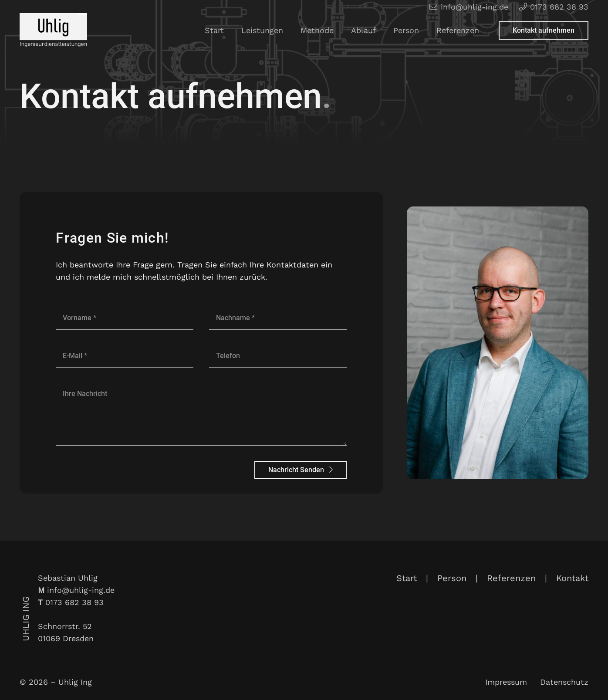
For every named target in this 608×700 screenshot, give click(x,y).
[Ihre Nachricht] (201, 414)
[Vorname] (125, 318)
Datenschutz (564, 682)
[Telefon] (278, 356)
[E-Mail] (125, 356)
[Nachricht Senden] (301, 470)
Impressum (506, 682)
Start (407, 578)
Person (452, 578)
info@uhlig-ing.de (81, 590)
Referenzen (511, 578)
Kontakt (572, 578)
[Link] (53, 30)
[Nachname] (278, 318)
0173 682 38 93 (74, 602)
